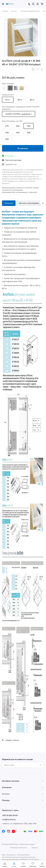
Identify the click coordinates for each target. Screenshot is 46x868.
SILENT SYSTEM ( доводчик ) (19, 114)
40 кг (8, 100)
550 (7, 139)
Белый (4, 88)
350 (29, 126)
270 (7, 126)
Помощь (6, 800)
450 (18, 133)
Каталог (6, 794)
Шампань (22, 88)
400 (7, 133)
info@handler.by (9, 819)
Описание (9, 203)
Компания (7, 787)
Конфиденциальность (19, 848)
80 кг (32, 100)
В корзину (23, 148)
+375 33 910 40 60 (10, 815)
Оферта (35, 848)
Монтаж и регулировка (29, 203)
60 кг (20, 100)
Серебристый (16, 88)
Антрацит (10, 88)
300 (18, 126)
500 (29, 133)
